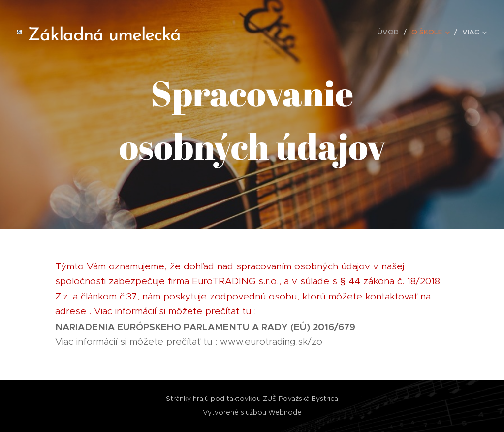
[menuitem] (391, 32)
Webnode (285, 412)
